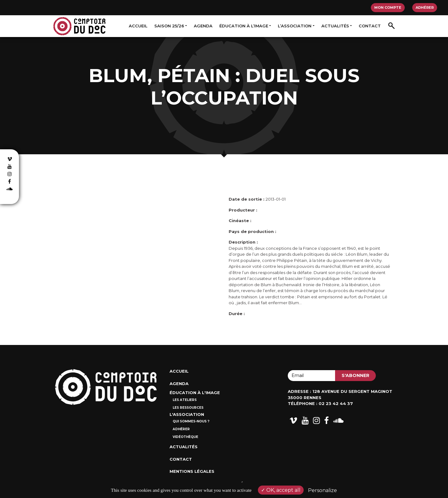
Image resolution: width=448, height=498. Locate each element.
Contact (370, 26)
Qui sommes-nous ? (191, 421)
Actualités (335, 26)
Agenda (203, 26)
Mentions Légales (192, 471)
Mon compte (388, 7)
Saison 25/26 (169, 26)
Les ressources (188, 408)
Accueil (138, 26)
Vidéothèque (185, 437)
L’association (295, 26)
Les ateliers (185, 400)
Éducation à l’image (244, 26)
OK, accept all (281, 490)
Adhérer (425, 7)
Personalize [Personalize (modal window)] (322, 490)
